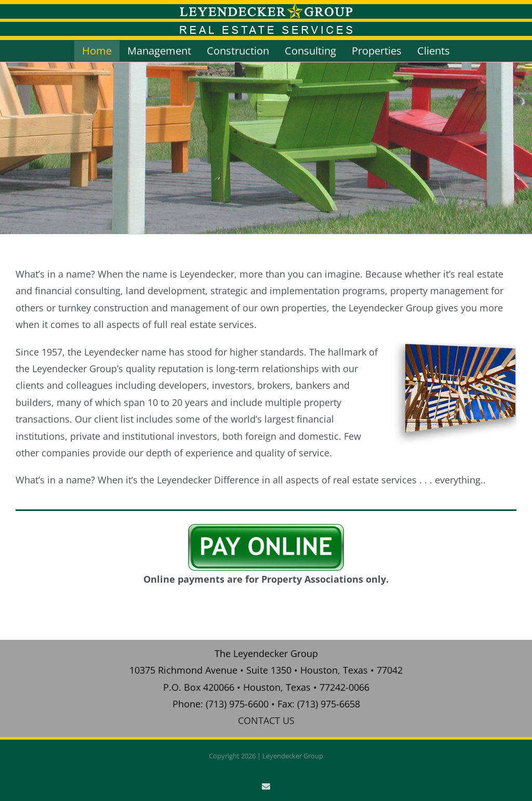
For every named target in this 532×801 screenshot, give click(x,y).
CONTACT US (266, 720)
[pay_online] (266, 529)
